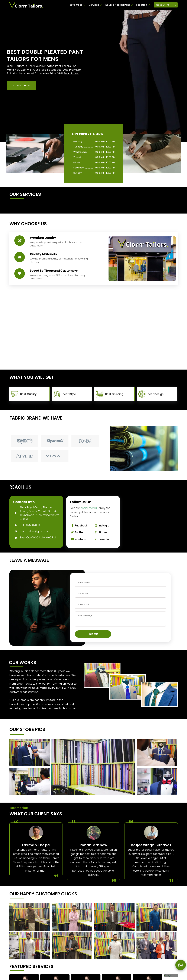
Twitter (77, 532)
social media (89, 508)
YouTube (78, 539)
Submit (93, 634)
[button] (21, 85)
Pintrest (101, 532)
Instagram (103, 526)
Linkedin (101, 539)
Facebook (79, 526)
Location (143, 5)
